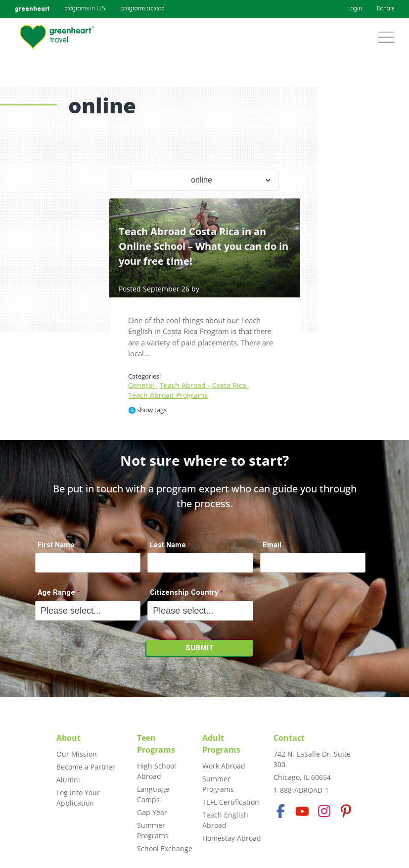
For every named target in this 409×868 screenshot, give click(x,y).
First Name (56, 545)
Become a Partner (86, 767)
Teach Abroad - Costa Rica (204, 385)
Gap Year (152, 812)
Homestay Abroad (232, 838)
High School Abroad (157, 771)
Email (272, 545)
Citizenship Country (184, 593)
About (68, 738)
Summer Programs (153, 830)
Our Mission (77, 754)
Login (355, 9)
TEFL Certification (231, 802)
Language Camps (153, 794)
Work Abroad (224, 766)
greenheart (32, 9)
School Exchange (165, 848)
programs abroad (143, 9)
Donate (386, 9)
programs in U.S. (85, 9)
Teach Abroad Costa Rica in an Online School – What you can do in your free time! (204, 246)
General (142, 385)
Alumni (68, 780)
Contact (289, 738)
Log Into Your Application (78, 798)
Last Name (168, 545)
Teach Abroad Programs (168, 395)
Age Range (56, 593)
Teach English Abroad (225, 820)
